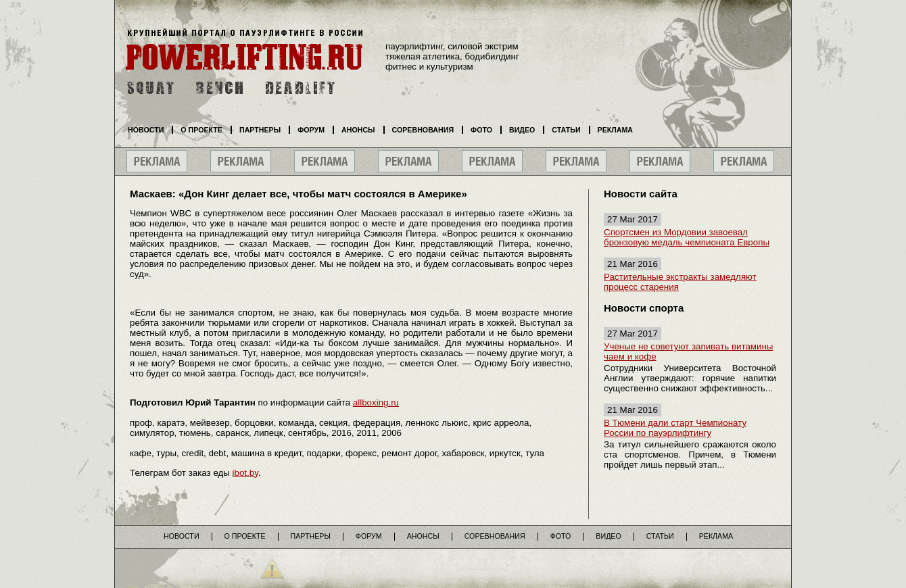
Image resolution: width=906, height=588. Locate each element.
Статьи (566, 130)
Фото (481, 130)
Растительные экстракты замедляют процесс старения (680, 282)
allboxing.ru (376, 402)
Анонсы (358, 130)
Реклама (615, 130)
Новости (146, 130)
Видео (522, 130)
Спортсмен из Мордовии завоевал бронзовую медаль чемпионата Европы (687, 237)
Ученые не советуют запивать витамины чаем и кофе (688, 351)
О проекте (201, 130)
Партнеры (260, 130)
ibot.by (245, 473)
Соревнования (423, 130)
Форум (311, 130)
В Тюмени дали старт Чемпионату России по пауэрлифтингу (675, 428)
